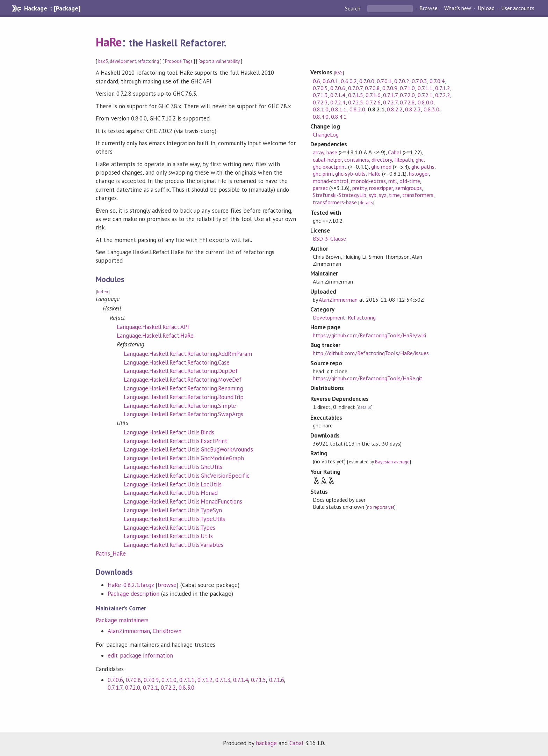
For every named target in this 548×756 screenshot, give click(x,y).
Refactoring (362, 317)
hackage (266, 743)
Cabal (395, 152)
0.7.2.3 (320, 102)
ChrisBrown (167, 631)
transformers (418, 195)
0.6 (316, 81)
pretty (359, 188)
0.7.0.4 (437, 81)
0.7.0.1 (384, 81)
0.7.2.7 (390, 102)
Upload (486, 8)
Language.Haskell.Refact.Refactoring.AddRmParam (188, 354)
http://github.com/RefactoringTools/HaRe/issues (371, 353)
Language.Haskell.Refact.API (153, 327)
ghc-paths (423, 167)
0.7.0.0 (367, 81)
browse (167, 585)
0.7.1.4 (241, 680)
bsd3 (103, 61)
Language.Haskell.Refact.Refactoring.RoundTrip (184, 397)
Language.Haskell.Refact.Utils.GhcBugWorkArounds (188, 449)
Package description (133, 594)
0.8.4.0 (321, 117)
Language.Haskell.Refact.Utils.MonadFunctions (183, 501)
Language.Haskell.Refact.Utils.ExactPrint (175, 441)
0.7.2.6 (373, 102)
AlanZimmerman (129, 631)
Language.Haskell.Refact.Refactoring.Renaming (183, 388)
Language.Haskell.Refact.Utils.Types (170, 528)
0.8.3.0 (186, 688)
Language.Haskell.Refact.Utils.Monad (171, 493)
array (318, 152)
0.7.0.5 (320, 88)
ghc (420, 160)
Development (329, 317)
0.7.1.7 (115, 688)
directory (382, 160)
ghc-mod (381, 167)
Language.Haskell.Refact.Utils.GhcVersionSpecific (186, 476)
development (123, 61)
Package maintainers (122, 620)
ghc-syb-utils (350, 174)
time (394, 195)
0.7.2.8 (407, 102)
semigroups (409, 188)
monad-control (331, 181)
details (366, 203)
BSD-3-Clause (329, 238)
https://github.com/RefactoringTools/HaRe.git (368, 378)
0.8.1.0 (321, 109)
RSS (339, 73)
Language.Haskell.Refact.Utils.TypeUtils (174, 519)
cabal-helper (327, 160)
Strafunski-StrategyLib (340, 195)
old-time (410, 181)
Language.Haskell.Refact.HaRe (155, 336)
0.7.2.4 (338, 102)
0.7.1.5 (258, 680)
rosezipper (381, 188)
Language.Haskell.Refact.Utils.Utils (168, 536)
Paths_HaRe (111, 553)
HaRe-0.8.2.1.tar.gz (131, 585)
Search (353, 8)
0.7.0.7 (355, 88)
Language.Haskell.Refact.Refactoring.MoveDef (183, 380)
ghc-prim (323, 174)
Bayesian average (392, 462)
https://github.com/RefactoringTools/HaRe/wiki (369, 335)
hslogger (419, 174)
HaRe (109, 42)
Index (103, 292)
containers (356, 160)
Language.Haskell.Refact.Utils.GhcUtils (173, 467)
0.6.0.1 (330, 81)
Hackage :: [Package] (52, 8)
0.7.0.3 (419, 81)
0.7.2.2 (168, 688)
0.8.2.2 (395, 109)
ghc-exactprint (330, 167)
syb (373, 195)
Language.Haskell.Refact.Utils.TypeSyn (173, 510)
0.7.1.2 (205, 680)
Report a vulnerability (219, 61)
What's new (458, 8)
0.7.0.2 (402, 81)
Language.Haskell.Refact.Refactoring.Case (177, 362)
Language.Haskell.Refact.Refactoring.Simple (180, 406)
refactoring (148, 61)
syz (383, 195)
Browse (428, 8)
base (332, 152)
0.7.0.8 (133, 680)
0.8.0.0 (426, 102)
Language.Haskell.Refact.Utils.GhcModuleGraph (184, 458)
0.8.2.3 (413, 109)
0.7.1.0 (169, 680)
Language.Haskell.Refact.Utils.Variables (174, 545)
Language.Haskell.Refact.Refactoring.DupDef (181, 371)
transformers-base (335, 202)
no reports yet (381, 507)
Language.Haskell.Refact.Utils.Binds (169, 432)
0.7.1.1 (187, 680)
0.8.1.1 (339, 109)
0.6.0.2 (349, 81)
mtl (393, 181)
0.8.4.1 (339, 117)
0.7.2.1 (150, 688)
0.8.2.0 (357, 109)
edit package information (140, 655)
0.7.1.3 (223, 680)
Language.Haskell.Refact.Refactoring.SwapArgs (183, 414)
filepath (404, 160)
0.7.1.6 (277, 680)
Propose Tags (179, 61)
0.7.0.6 (115, 680)
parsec (320, 188)
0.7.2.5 (356, 102)
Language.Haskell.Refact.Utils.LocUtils (173, 484)
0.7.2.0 (133, 688)
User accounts (518, 8)
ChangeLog (326, 134)
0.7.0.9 (151, 680)
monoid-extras (368, 181)
